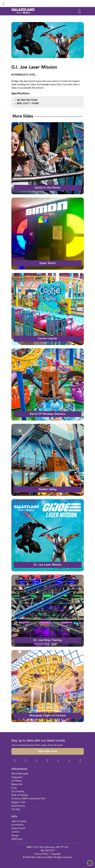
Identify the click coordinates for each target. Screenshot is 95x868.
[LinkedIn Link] (80, 761)
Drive (14, 788)
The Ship (16, 809)
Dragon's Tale (18, 802)
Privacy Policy (41, 854)
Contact (16, 832)
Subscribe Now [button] (47, 751)
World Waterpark (20, 774)
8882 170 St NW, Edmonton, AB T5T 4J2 (47, 847)
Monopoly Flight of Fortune (48, 716)
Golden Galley (48, 489)
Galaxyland (17, 777)
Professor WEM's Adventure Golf (28, 799)
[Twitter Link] (47, 761)
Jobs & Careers (19, 821)
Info (14, 817)
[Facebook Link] (15, 761)
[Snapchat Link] (37, 761)
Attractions (19, 769)
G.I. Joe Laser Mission (47, 565)
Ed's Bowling (18, 792)
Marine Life (17, 784)
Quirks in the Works (47, 188)
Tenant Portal (18, 828)
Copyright (56, 854)
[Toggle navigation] (4, 3)
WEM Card (17, 839)
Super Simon (47, 263)
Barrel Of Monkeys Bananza (47, 414)
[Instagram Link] (26, 761)
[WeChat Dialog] (58, 761)
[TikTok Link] (69, 761)
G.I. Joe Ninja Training (47, 640)
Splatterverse (18, 806)
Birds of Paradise (20, 795)
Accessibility (18, 825)
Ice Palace (16, 781)
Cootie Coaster (48, 339)
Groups (15, 836)
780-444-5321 (48, 851)
